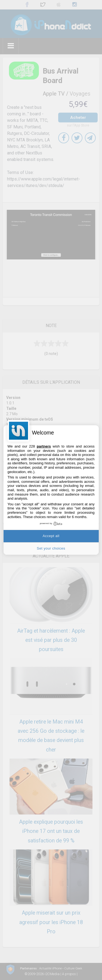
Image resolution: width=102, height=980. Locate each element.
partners (44, 446)
